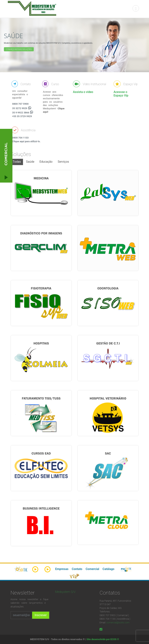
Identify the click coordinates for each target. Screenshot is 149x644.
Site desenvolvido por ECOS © (103, 639)
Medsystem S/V (65, 592)
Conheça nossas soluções (19, 49)
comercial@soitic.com (118, 623)
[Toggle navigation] (136, 8)
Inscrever (41, 615)
